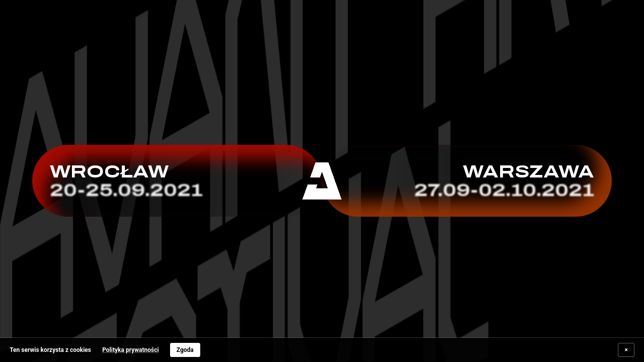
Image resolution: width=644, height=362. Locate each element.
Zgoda (185, 350)
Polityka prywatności (130, 350)
